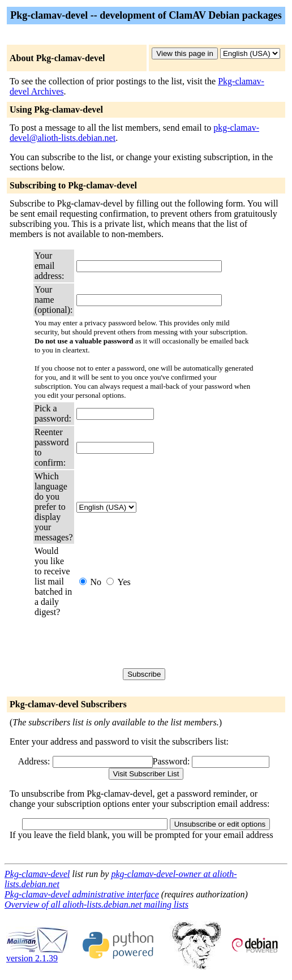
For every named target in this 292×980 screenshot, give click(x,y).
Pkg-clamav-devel (37, 874)
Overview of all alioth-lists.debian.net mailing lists (96, 904)
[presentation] (162, 643)
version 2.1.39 (37, 954)
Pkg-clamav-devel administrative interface (82, 894)
